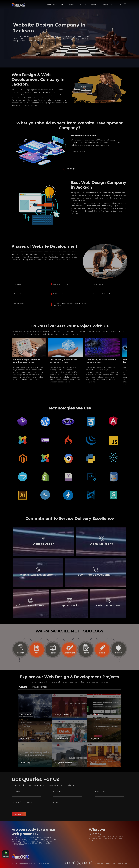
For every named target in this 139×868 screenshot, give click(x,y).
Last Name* (58, 792)
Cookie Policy (123, 863)
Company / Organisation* (22, 802)
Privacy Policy (111, 863)
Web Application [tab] (40, 687)
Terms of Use (99, 863)
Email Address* (101, 792)
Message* (99, 802)
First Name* (16, 792)
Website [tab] (23, 687)
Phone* (56, 802)
